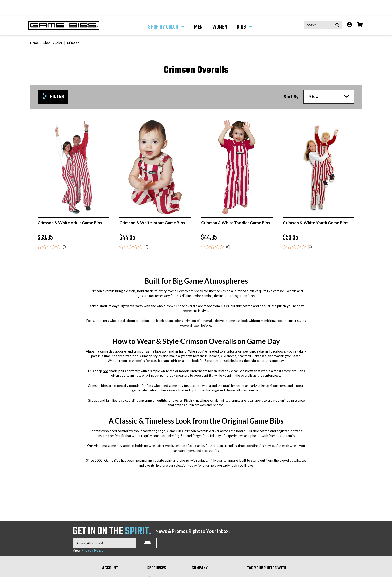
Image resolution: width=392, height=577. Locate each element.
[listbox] (329, 81)
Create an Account (115, 568)
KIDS (245, 11)
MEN (198, 11)
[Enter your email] (104, 527)
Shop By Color (166, 11)
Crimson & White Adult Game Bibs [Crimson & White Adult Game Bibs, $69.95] (70, 207)
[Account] (349, 10)
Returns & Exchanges (162, 568)
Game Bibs (112, 445)
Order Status (111, 575)
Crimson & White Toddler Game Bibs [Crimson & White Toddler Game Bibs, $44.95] (236, 207)
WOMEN (220, 11)
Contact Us (199, 568)
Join (148, 527)
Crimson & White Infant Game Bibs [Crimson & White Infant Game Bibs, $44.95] (152, 207)
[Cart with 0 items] (360, 10)
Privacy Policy (92, 534)
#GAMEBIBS (266, 565)
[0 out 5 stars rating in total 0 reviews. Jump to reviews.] (52, 231)
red (105, 355)
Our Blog (198, 575)
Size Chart (154, 562)
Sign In (107, 562)
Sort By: (292, 81)
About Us (198, 562)
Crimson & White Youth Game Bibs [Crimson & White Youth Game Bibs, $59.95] (316, 207)
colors (178, 305)
